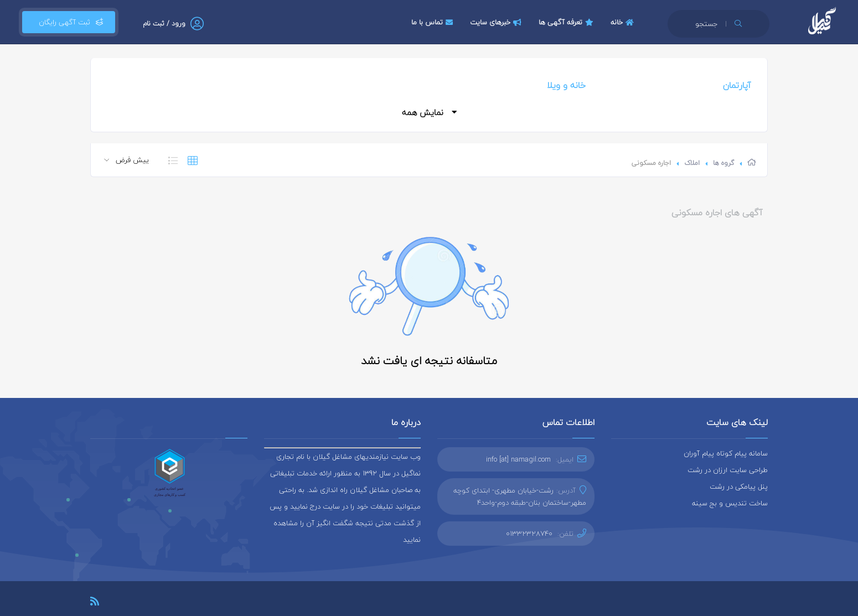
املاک (692, 163)
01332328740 (529, 534)
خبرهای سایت (497, 22)
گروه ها (723, 163)
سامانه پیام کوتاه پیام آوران (726, 453)
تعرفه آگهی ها (567, 22)
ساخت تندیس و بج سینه (730, 503)
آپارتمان (737, 85)
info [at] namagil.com (518, 459)
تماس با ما (433, 22)
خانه (624, 22)
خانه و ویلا (566, 85)
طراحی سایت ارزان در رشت (728, 470)
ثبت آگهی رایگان (69, 22)
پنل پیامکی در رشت (739, 486)
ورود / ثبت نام (164, 24)
